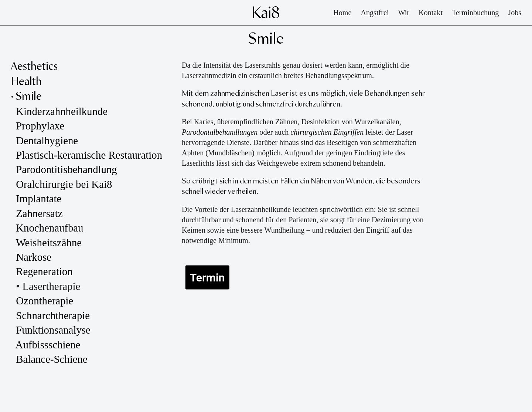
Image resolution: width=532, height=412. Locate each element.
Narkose (34, 257)
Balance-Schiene (52, 359)
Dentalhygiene (47, 141)
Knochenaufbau (50, 228)
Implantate (39, 199)
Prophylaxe (40, 126)
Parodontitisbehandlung (66, 169)
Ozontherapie (45, 301)
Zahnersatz (39, 213)
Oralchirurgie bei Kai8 (64, 184)
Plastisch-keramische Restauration (89, 155)
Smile (29, 97)
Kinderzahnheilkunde (62, 111)
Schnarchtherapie (53, 315)
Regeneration (44, 271)
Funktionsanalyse (54, 330)
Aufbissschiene (48, 345)
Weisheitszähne (50, 243)
